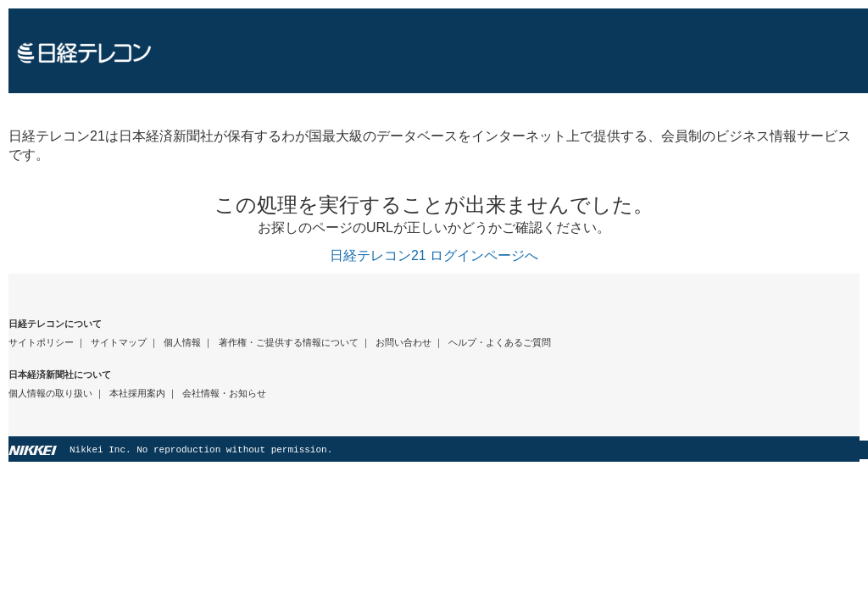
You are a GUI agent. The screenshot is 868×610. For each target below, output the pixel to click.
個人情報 (182, 342)
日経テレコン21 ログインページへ (434, 255)
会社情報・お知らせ (224, 393)
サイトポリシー (41, 342)
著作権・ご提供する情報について (289, 342)
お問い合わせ (403, 342)
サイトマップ (119, 342)
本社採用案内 (137, 393)
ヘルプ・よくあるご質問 (500, 342)
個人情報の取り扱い (50, 393)
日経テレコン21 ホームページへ (438, 51)
